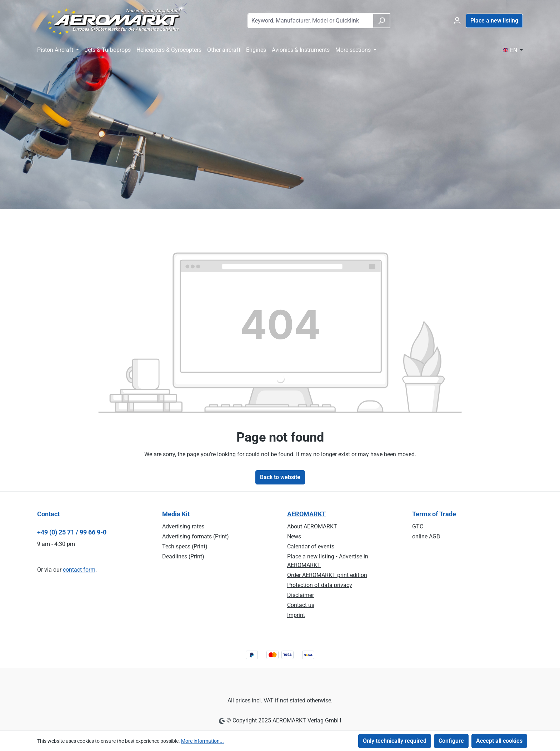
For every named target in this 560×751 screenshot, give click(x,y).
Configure (451, 741)
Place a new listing (494, 21)
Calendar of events (311, 546)
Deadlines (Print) (183, 556)
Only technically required (395, 741)
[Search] (381, 21)
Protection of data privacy (320, 585)
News (294, 536)
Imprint (296, 615)
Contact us (301, 605)
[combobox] (310, 21)
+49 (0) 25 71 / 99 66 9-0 (72, 532)
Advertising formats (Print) (196, 536)
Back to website (280, 477)
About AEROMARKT (312, 526)
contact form (79, 570)
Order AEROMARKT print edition (327, 575)
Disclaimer (301, 595)
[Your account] (457, 21)
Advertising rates (183, 526)
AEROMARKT (306, 514)
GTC (418, 526)
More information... (202, 741)
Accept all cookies (499, 741)
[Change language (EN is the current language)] (513, 50)
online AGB (426, 536)
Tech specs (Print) (185, 546)
